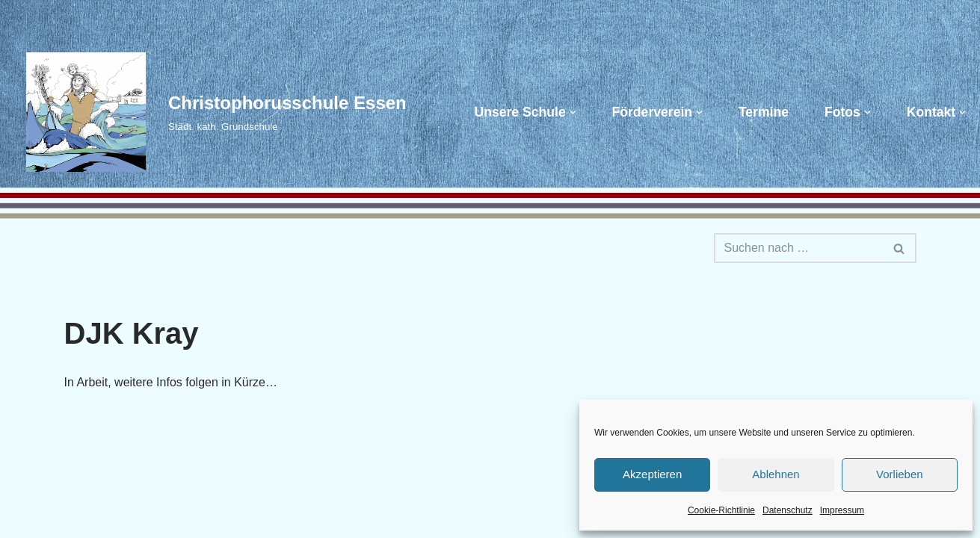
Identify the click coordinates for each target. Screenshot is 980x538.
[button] (573, 112)
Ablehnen (776, 474)
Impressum (842, 510)
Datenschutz (788, 510)
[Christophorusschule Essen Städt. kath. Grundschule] (209, 112)
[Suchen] (798, 248)
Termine (764, 112)
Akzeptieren (652, 474)
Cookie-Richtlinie (721, 510)
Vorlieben (900, 474)
